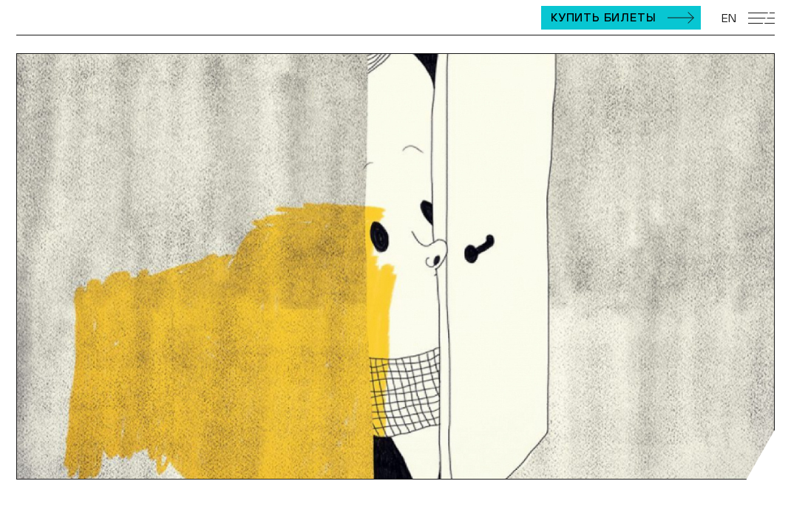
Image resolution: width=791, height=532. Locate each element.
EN (729, 18)
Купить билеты (603, 17)
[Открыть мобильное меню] (761, 18)
